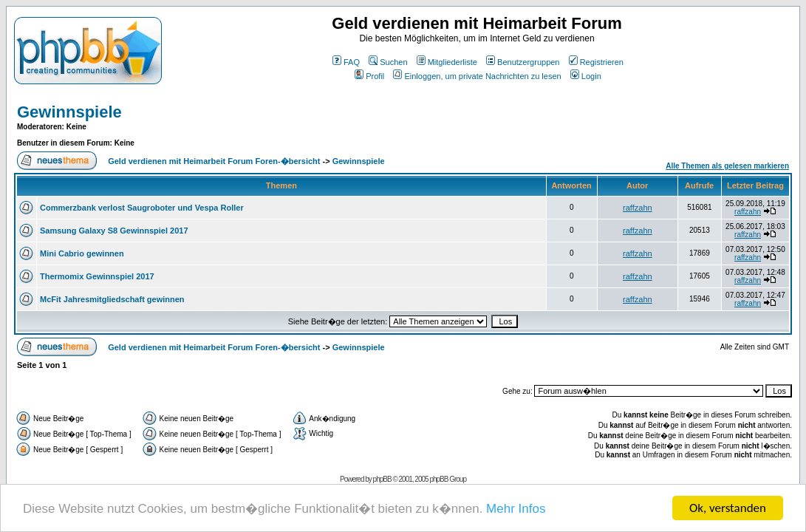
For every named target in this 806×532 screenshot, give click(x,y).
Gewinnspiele (69, 112)
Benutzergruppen (523, 62)
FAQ (346, 62)
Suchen (388, 62)
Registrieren (596, 62)
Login (586, 76)
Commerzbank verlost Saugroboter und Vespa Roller (142, 208)
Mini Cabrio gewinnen (82, 253)
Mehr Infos (516, 509)
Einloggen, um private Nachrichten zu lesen (477, 76)
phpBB (382, 479)
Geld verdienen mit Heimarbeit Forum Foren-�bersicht (214, 161)
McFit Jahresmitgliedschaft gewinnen (112, 299)
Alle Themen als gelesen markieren (727, 166)
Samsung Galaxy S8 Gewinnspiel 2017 (114, 231)
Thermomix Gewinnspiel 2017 (97, 276)
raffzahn (638, 208)
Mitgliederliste (447, 62)
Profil (369, 76)
